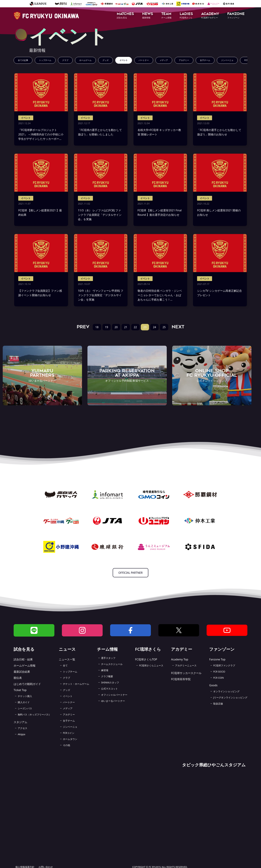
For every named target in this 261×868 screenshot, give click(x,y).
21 (126, 327)
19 (107, 327)
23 (145, 327)
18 (97, 327)
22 (135, 327)
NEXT (178, 327)
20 (116, 327)
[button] (125, 16)
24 (154, 327)
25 (164, 327)
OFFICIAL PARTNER (131, 573)
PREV (83, 327)
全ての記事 (23, 60)
